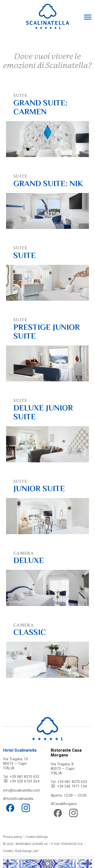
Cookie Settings (37, 837)
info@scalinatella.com (22, 790)
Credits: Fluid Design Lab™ (21, 851)
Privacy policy (13, 837)
